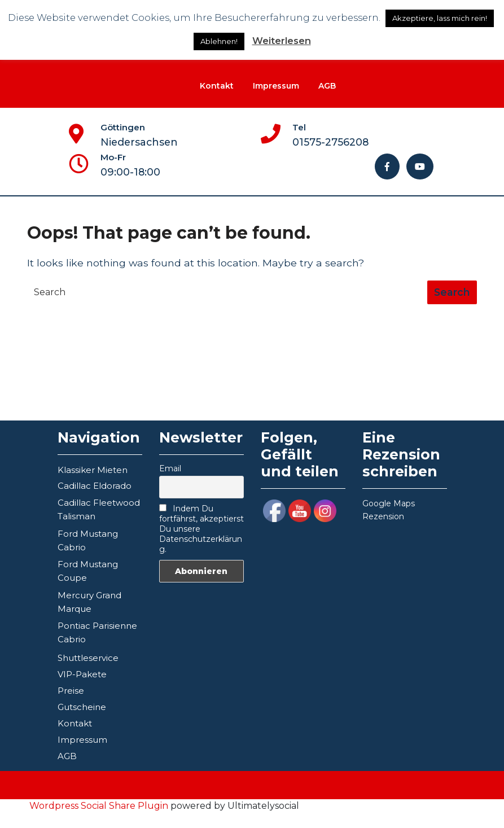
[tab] (452, 292)
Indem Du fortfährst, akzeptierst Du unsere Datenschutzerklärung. (201, 529)
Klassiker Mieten (93, 470)
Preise (71, 691)
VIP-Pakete (82, 674)
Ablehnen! (219, 41)
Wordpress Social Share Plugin (100, 806)
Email (170, 468)
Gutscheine (82, 707)
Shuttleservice (88, 658)
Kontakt (217, 86)
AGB (327, 86)
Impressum (276, 86)
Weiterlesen (282, 41)
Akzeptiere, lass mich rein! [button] (440, 18)
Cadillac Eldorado (95, 486)
